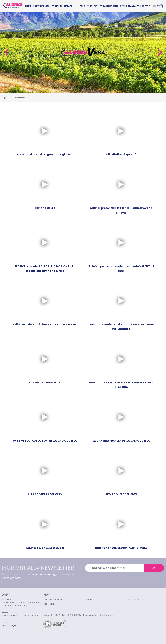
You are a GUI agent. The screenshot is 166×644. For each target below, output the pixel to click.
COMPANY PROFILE (42, 6)
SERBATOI (68, 6)
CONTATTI (145, 6)
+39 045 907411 (10, 615)
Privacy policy (91, 615)
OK (153, 568)
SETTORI (81, 6)
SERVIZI (58, 6)
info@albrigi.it (9, 625)
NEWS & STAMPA (128, 6)
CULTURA (94, 6)
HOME (28, 6)
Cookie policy (107, 615)
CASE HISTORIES (110, 6)
